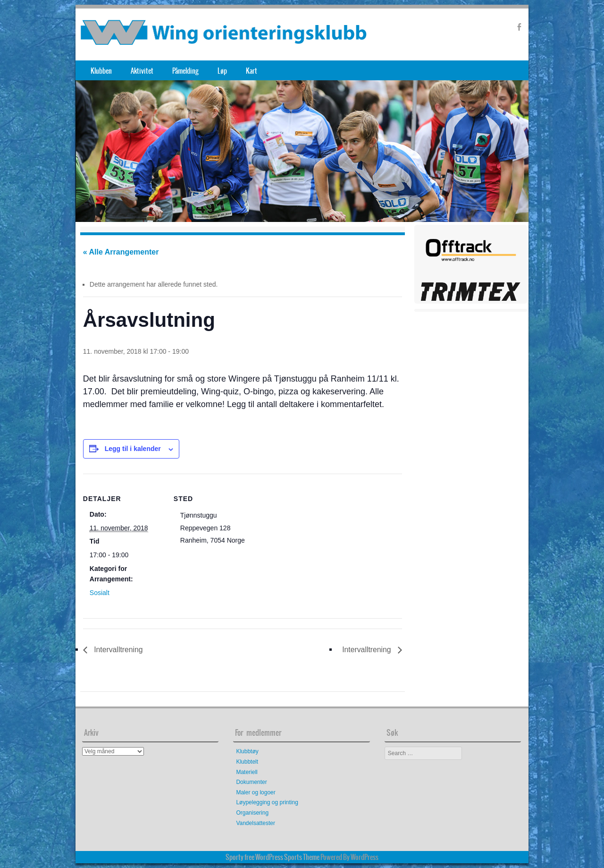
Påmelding (185, 71)
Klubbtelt (247, 762)
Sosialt (100, 593)
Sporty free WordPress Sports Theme (273, 857)
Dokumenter (251, 782)
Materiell (247, 772)
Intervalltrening (118, 650)
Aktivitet (142, 71)
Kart (252, 71)
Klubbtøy (247, 752)
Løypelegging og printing (267, 803)
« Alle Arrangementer (121, 252)
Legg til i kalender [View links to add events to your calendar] (133, 449)
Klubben (101, 71)
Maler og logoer (256, 792)
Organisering (252, 813)
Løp (222, 71)
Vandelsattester (256, 823)
